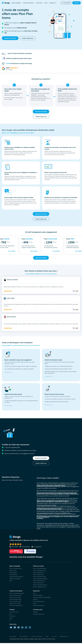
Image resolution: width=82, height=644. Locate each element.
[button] (58, 480)
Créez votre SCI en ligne (16, 605)
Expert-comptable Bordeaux (40, 569)
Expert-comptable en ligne (16, 569)
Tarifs (11, 581)
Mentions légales (13, 638)
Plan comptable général (39, 603)
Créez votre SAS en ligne (16, 598)
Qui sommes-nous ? (15, 613)
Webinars (36, 601)
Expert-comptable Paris (39, 583)
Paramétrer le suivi (66, 638)
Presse (11, 620)
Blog (34, 594)
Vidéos (35, 605)
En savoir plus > (9, 372)
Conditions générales (25, 638)
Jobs (11, 616)
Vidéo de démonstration (39, 607)
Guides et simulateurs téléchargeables (43, 598)
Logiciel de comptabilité (16, 579)
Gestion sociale (13, 571)
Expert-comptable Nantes (40, 581)
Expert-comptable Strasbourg (41, 586)
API (10, 622)
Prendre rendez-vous (39, 616)
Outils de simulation (38, 596)
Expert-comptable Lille (39, 573)
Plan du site (56, 638)
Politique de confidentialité (38, 638)
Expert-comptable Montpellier (41, 579)
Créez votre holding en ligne (17, 607)
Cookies (49, 638)
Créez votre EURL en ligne (16, 603)
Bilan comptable (14, 573)
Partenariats (13, 618)
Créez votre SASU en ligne (16, 596)
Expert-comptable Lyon (39, 575)
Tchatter (35, 613)
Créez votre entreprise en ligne (18, 594)
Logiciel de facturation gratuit (17, 577)
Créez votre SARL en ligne (16, 601)
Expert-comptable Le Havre (40, 571)
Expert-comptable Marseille (40, 577)
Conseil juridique (14, 575)
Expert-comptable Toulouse (40, 588)
